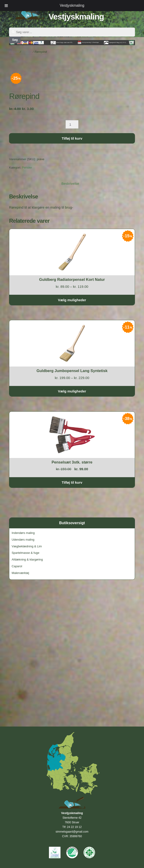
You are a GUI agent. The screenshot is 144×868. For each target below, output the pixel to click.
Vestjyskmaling (76, 17)
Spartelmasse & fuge (25, 553)
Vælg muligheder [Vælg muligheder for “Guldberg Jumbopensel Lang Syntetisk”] (72, 391)
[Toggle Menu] (6, 6)
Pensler (27, 168)
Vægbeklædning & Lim (27, 546)
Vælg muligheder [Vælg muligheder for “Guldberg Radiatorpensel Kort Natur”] (72, 300)
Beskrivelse (70, 183)
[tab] (70, 184)
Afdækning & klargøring (27, 559)
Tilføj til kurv (72, 138)
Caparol (17, 566)
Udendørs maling (23, 540)
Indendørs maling (23, 533)
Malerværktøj (20, 573)
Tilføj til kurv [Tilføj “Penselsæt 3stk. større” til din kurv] (72, 482)
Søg (15, 40)
